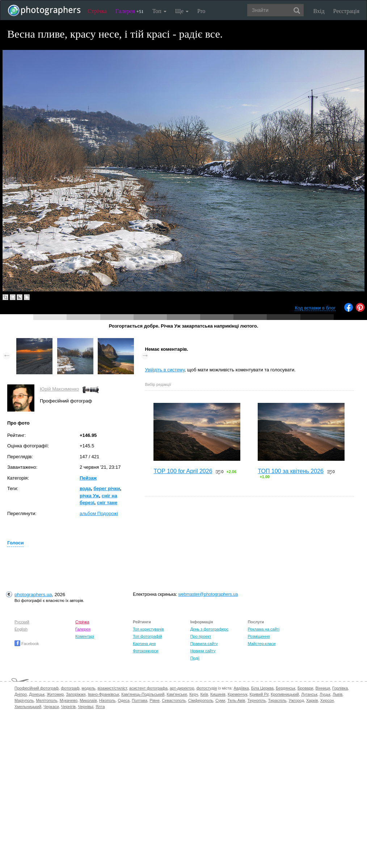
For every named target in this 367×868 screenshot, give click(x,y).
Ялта (100, 707)
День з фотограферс (210, 629)
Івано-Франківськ (104, 694)
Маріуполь (24, 700)
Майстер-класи (261, 644)
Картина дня (144, 644)
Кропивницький (285, 694)
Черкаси (51, 707)
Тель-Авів (236, 700)
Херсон (327, 700)
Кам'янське (177, 694)
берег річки (107, 488)
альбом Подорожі (99, 513)
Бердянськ (286, 688)
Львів (338, 694)
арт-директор (182, 688)
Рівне (155, 700)
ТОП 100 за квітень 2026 (291, 471)
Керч (194, 694)
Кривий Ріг (259, 694)
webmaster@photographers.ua (208, 594)
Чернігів (68, 707)
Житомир (55, 694)
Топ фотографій (147, 636)
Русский (22, 622)
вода (85, 488)
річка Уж (89, 496)
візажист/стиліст (112, 688)
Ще (182, 11)
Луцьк (325, 694)
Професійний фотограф (37, 688)
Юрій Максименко (59, 389)
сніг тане (107, 503)
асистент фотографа (148, 688)
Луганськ (309, 694)
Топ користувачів (148, 629)
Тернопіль (257, 700)
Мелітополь (47, 700)
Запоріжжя (76, 694)
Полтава (140, 700)
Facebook (27, 644)
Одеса (123, 700)
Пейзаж (88, 478)
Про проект (201, 636)
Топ (159, 11)
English (21, 629)
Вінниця (323, 688)
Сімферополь (201, 700)
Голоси (15, 543)
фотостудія (207, 688)
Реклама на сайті (263, 629)
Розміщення (259, 636)
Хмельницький (28, 707)
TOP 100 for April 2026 (183, 471)
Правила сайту (204, 644)
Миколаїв (88, 700)
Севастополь (174, 700)
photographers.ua (33, 595)
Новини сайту (203, 651)
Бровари (305, 688)
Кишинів (218, 694)
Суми (220, 700)
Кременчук (237, 694)
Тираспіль (277, 700)
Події (195, 658)
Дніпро (21, 694)
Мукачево (69, 700)
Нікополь (107, 700)
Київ (204, 694)
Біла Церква (262, 688)
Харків (312, 700)
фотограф (70, 688)
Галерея (130, 11)
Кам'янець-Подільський (143, 694)
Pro (201, 11)
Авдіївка (241, 688)
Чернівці (86, 707)
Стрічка (97, 11)
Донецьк (37, 694)
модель (89, 688)
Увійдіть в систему (165, 370)
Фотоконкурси (145, 651)
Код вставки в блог (315, 308)
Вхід (319, 11)
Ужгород (296, 700)
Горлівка (340, 688)
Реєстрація (346, 11)
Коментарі (85, 636)
